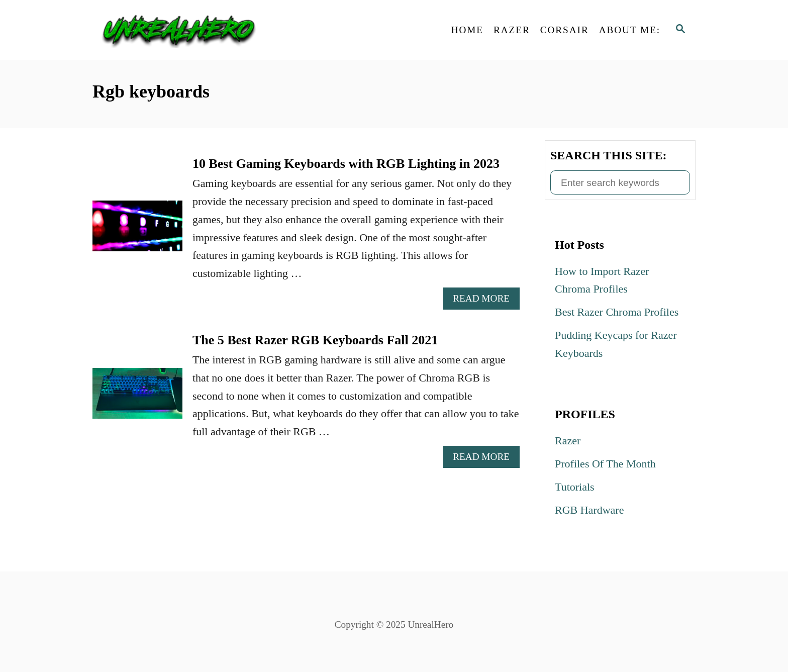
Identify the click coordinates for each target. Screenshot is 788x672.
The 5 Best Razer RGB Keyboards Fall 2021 (315, 340)
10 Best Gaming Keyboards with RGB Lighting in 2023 (346, 164)
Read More (485, 301)
